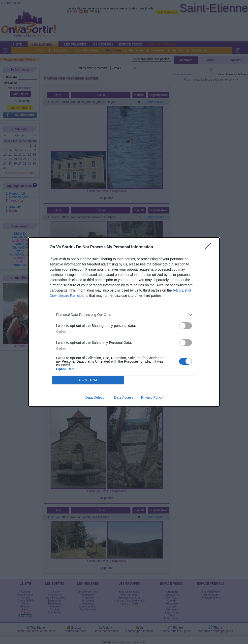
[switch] (186, 326)
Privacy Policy (152, 397)
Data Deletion (96, 397)
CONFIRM (88, 380)
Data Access (124, 397)
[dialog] (124, 322)
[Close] (210, 247)
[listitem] (124, 315)
